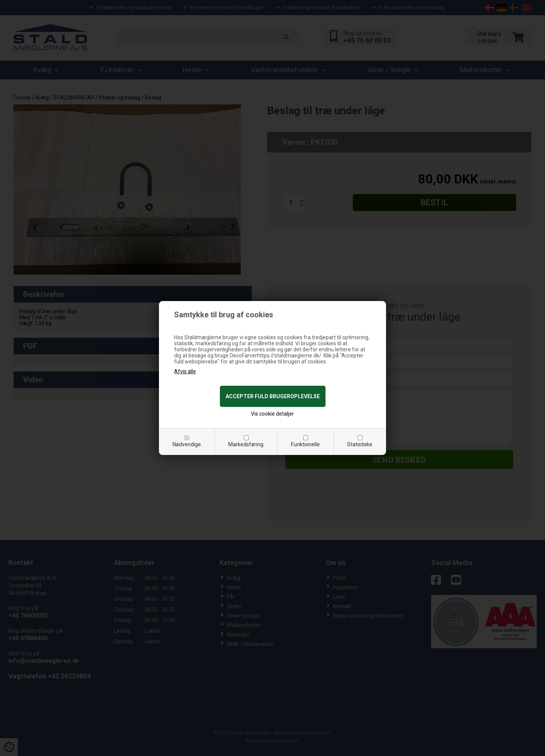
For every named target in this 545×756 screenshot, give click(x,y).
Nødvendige (187, 444)
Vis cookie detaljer (272, 414)
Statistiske (360, 444)
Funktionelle (305, 444)
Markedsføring (246, 444)
